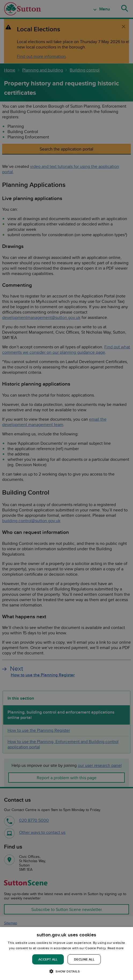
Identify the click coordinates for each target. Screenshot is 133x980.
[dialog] (66, 953)
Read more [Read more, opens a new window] (116, 948)
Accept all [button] (48, 959)
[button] (66, 971)
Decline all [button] (84, 959)
